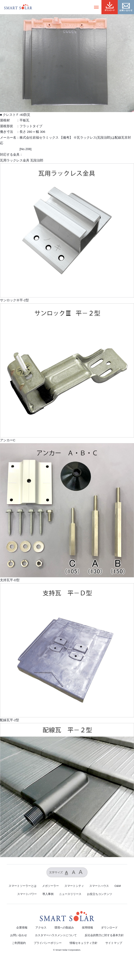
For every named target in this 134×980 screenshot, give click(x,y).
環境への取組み (64, 928)
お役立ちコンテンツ (100, 894)
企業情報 (22, 928)
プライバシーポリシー (48, 943)
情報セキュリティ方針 (84, 943)
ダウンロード (109, 928)
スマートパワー (27, 894)
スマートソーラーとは (23, 886)
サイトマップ (114, 943)
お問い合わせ (19, 935)
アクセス (41, 928)
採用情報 (87, 928)
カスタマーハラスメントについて (56, 935)
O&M (118, 886)
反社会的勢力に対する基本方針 (104, 935)
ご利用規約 (19, 943)
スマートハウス (99, 886)
